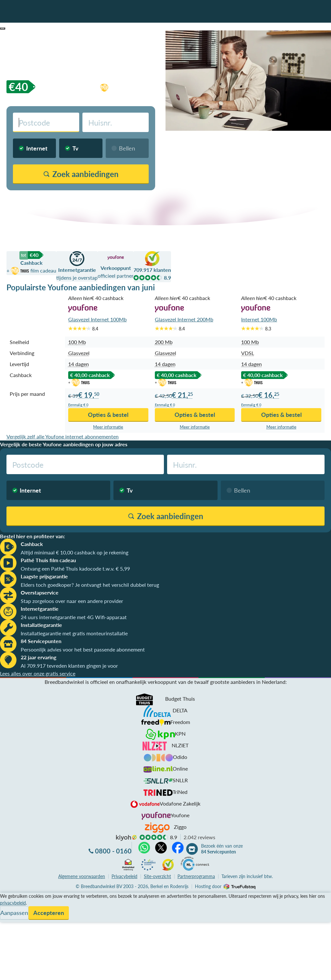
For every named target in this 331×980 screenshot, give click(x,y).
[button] (3, 28)
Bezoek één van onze (222, 849)
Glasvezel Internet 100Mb (97, 319)
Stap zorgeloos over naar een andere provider (72, 601)
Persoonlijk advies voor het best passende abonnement (83, 649)
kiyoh (126, 838)
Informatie (12, 912)
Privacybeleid (124, 876)
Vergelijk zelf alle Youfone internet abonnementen (63, 436)
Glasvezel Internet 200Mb (184, 319)
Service (8, 904)
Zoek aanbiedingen (30, 971)
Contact (9, 920)
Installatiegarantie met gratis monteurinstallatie (74, 633)
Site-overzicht (157, 876)
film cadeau (137, 87)
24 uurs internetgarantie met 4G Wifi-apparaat (74, 617)
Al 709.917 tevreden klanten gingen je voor (69, 666)
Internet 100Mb (259, 319)
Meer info (108, 427)
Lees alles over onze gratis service (38, 673)
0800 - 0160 (113, 851)
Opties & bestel (108, 415)
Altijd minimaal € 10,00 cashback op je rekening (75, 552)
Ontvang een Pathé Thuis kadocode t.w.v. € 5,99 (75, 568)
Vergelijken (12, 896)
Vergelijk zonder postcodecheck (117, 198)
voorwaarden (82, 876)
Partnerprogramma (196, 876)
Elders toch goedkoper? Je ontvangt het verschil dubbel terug (90, 585)
